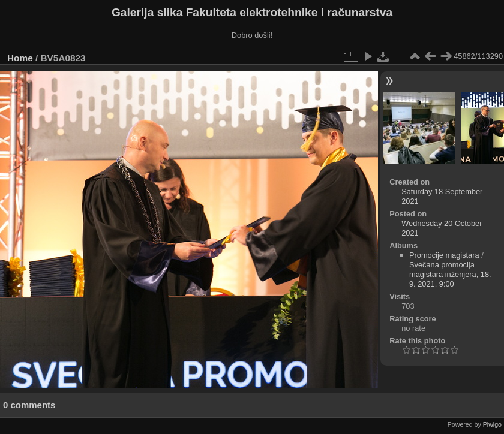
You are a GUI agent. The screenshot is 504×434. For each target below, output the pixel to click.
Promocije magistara (444, 255)
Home (20, 58)
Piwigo (492, 424)
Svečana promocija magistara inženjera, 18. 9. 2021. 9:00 (450, 274)
